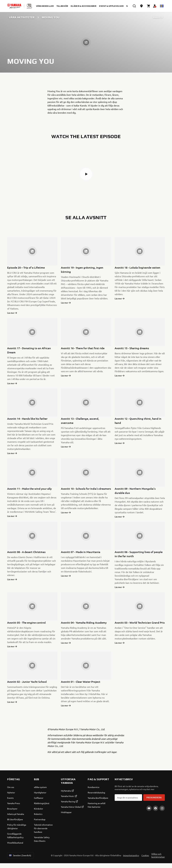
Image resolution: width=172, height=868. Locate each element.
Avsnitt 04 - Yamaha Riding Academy (84, 622)
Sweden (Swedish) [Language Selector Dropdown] (20, 855)
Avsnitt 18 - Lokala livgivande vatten (137, 267)
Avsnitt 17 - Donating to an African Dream (29, 350)
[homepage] (14, 6)
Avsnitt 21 (158, 17)
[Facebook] (156, 808)
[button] (86, 174)
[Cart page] (149, 6)
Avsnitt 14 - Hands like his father (27, 419)
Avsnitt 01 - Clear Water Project (81, 682)
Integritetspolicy (131, 855)
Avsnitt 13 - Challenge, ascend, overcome (80, 421)
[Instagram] (162, 808)
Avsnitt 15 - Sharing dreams (132, 348)
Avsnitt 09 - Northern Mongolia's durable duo (135, 491)
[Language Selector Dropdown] (162, 6)
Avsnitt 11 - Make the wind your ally (29, 489)
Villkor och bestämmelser (158, 855)
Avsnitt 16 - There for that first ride (83, 348)
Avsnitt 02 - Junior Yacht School (27, 682)
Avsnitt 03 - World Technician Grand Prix (140, 622)
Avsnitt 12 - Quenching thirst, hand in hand (138, 421)
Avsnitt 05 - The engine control (26, 622)
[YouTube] (149, 808)
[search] (134, 6)
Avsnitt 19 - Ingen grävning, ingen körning (82, 270)
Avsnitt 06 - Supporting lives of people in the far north (139, 554)
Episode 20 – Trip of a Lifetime (26, 267)
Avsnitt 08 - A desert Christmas (26, 552)
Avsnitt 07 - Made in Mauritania (81, 552)
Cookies (145, 855)
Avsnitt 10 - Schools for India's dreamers (86, 489)
